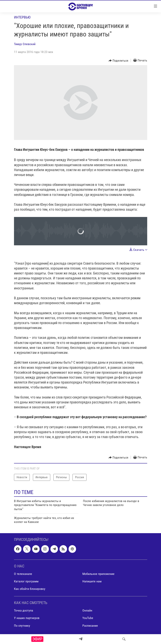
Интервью (22, 17)
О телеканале (23, 574)
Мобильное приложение (98, 574)
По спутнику (22, 625)
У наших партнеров (27, 618)
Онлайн (87, 610)
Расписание (90, 625)
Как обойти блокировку (30, 589)
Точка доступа (24, 610)
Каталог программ (26, 581)
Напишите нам (92, 581)
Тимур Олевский (25, 44)
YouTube (88, 618)
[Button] (119, 61)
